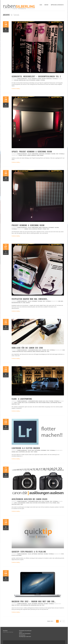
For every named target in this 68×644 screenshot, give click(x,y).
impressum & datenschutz (57, 5)
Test (57, 154)
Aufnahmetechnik (33, 350)
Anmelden (5, 631)
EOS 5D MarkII (42, 503)
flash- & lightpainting (22, 399)
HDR (37, 403)
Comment (6, 252)
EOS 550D (35, 503)
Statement (48, 154)
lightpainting (54, 403)
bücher (16, 80)
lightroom (22, 452)
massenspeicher (16, 303)
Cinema (20, 155)
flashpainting (32, 403)
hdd (59, 301)
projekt (40, 229)
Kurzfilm (38, 352)
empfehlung (22, 80)
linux (58, 503)
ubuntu (28, 303)
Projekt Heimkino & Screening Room (28, 225)
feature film (20, 352)
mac (62, 301)
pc (22, 303)
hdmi (34, 352)
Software (37, 450)
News (40, 228)
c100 (63, 350)
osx (40, 605)
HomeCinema (35, 154)
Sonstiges (49, 79)
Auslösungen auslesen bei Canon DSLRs (29, 499)
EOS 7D (48, 503)
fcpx (62, 554)
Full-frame (53, 503)
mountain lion (35, 605)
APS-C (16, 403)
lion (26, 452)
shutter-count (16, 504)
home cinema (40, 155)
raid (24, 303)
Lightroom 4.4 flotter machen (26, 448)
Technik (53, 154)
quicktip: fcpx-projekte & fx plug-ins (29, 552)
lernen (38, 80)
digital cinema (27, 155)
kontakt (46, 5)
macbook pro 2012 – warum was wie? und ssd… (34, 601)
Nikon (60, 403)
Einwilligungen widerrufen (25, 636)
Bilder (40, 401)
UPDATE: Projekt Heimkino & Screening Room (32, 152)
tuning (36, 452)
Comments (6, 30)
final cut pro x (16, 605)
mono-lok (44, 352)
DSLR (47, 401)
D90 (23, 403)
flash (26, 403)
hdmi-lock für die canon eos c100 (27, 348)
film (27, 80)
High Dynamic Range (44, 403)
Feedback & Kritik (36, 79)
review (44, 79)
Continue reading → (16, 89)
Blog (30, 79)
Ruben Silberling (22, 79)
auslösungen (22, 503)
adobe (13, 452)
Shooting (14, 404)
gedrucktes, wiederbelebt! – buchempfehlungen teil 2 (36, 76)
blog (41, 5)
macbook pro (27, 605)
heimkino (34, 155)
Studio (44, 229)
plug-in (14, 555)
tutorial (43, 80)
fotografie (32, 80)
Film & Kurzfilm (33, 229)
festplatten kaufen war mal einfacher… (30, 299)
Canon (14, 352)
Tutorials (55, 79)
